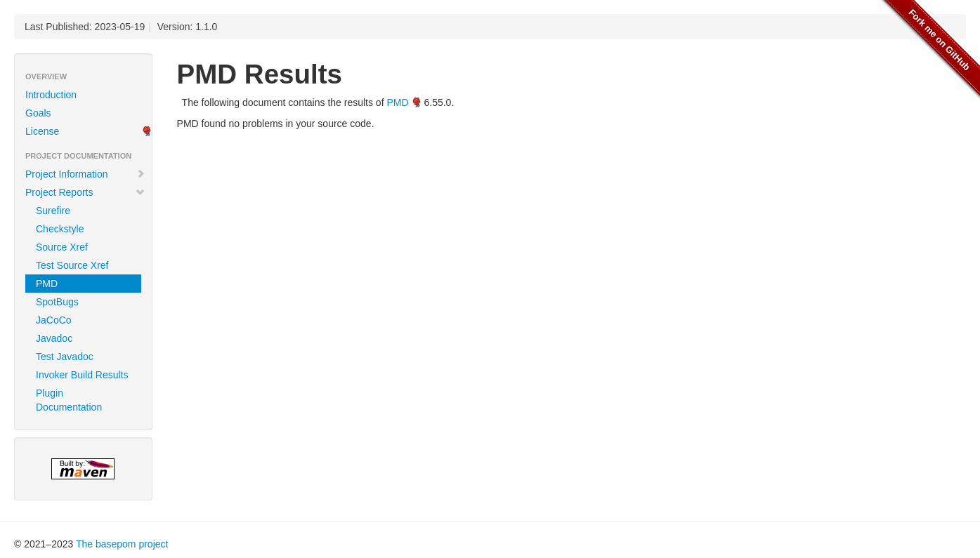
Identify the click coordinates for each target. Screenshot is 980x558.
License (42, 131)
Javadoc (54, 338)
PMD (47, 284)
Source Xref (62, 247)
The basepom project (122, 544)
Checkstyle (60, 229)
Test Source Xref (72, 265)
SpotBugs (57, 302)
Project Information (85, 174)
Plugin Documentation (69, 400)
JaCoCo (54, 320)
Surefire (53, 211)
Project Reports (85, 192)
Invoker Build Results (82, 375)
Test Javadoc (65, 357)
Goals (38, 113)
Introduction (51, 95)
